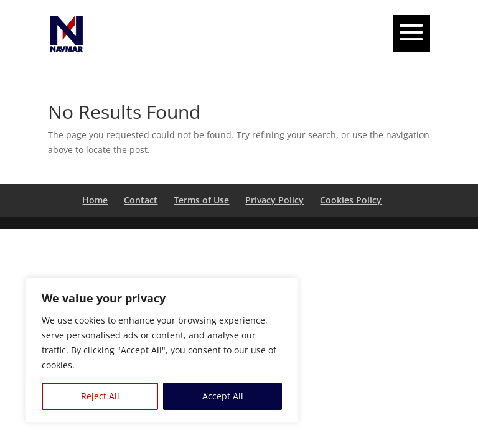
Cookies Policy (351, 200)
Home (95, 200)
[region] (162, 350)
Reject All (100, 396)
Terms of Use (201, 200)
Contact (141, 200)
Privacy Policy (274, 200)
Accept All (223, 396)
